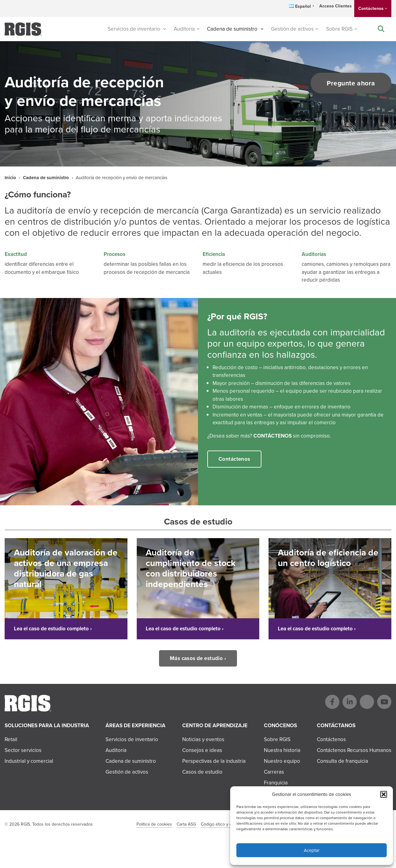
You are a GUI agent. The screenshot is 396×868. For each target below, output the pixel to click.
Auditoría (184, 29)
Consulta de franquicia (342, 761)
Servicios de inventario (135, 29)
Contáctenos (371, 9)
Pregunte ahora (351, 83)
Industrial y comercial (29, 761)
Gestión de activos (292, 29)
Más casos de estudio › (198, 658)
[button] (384, 794)
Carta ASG (186, 824)
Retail (11, 739)
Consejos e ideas (202, 750)
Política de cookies (154, 824)
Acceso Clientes (336, 6)
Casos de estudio (202, 772)
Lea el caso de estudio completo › (53, 629)
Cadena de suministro (233, 29)
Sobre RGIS (339, 29)
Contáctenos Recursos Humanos (354, 750)
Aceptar (312, 850)
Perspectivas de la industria (214, 761)
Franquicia (276, 783)
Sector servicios (23, 750)
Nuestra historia (282, 750)
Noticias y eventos (203, 739)
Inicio (10, 178)
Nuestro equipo (282, 761)
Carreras (274, 772)
